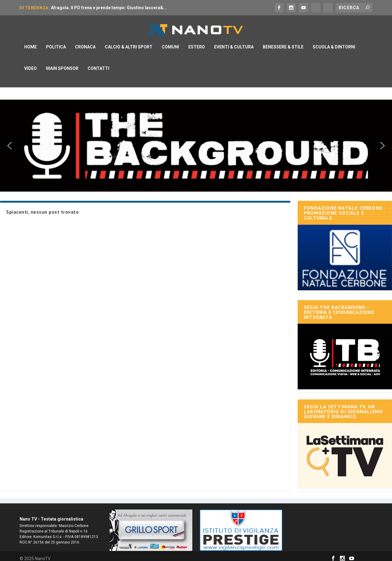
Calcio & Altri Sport (129, 42)
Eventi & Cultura (234, 42)
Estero (197, 42)
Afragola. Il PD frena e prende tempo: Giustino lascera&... (109, 8)
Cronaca (85, 42)
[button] (9, 141)
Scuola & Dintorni (334, 42)
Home (30, 42)
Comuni (170, 42)
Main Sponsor (62, 64)
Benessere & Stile (283, 42)
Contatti (98, 64)
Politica (56, 42)
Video (30, 64)
